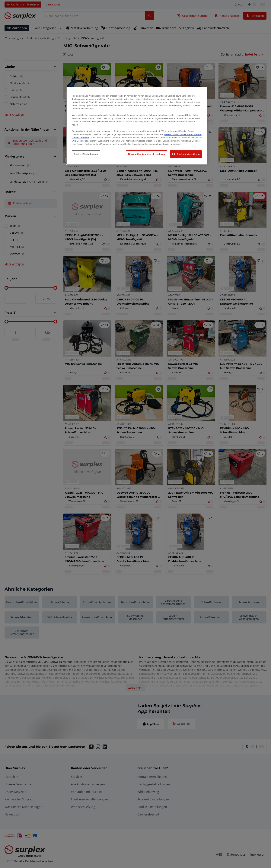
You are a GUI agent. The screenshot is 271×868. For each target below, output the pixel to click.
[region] (137, 126)
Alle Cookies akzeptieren (186, 154)
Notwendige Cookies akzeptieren (147, 154)
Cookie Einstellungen (86, 154)
